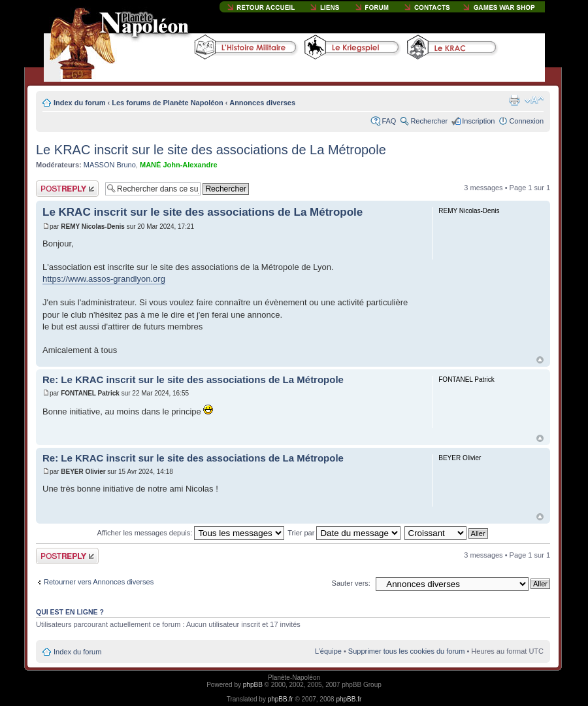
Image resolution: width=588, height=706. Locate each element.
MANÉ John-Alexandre (179, 165)
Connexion (526, 121)
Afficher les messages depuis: (190, 533)
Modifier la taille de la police (534, 100)
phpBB (253, 685)
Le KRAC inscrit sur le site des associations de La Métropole (211, 150)
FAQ (389, 121)
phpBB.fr (281, 699)
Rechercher (429, 121)
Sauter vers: (351, 583)
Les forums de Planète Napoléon (168, 103)
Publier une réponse (67, 189)
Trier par (344, 533)
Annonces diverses (262, 103)
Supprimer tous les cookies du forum (407, 651)
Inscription (478, 121)
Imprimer (514, 100)
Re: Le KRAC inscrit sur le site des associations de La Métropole (193, 379)
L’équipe (328, 651)
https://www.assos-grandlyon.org (104, 279)
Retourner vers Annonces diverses (99, 582)
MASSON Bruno (110, 165)
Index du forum (79, 103)
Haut (540, 360)
